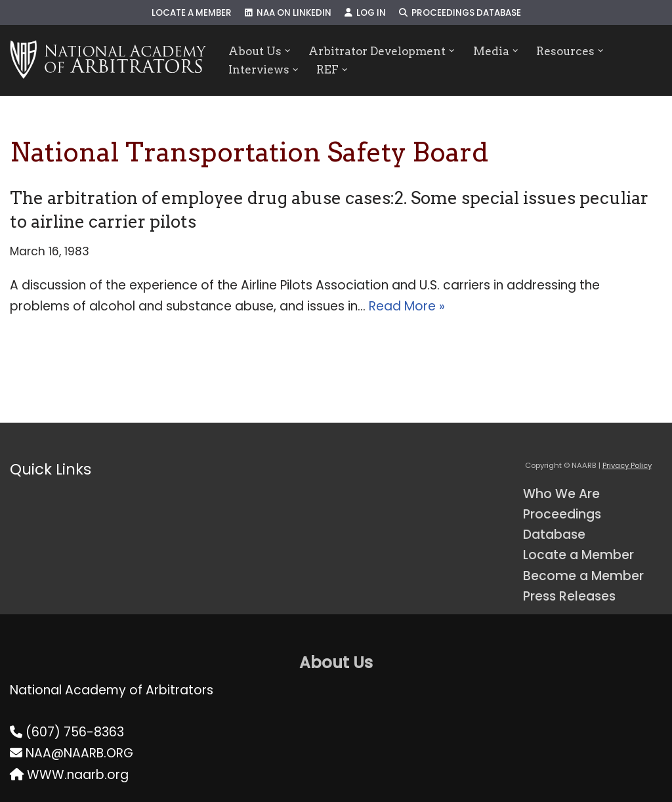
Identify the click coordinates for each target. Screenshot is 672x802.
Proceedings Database (460, 13)
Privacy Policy (627, 465)
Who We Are (561, 494)
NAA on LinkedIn (288, 13)
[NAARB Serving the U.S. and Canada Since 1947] (108, 60)
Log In (365, 13)
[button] (288, 51)
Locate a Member (192, 13)
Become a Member (583, 576)
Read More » (407, 306)
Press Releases (569, 596)
